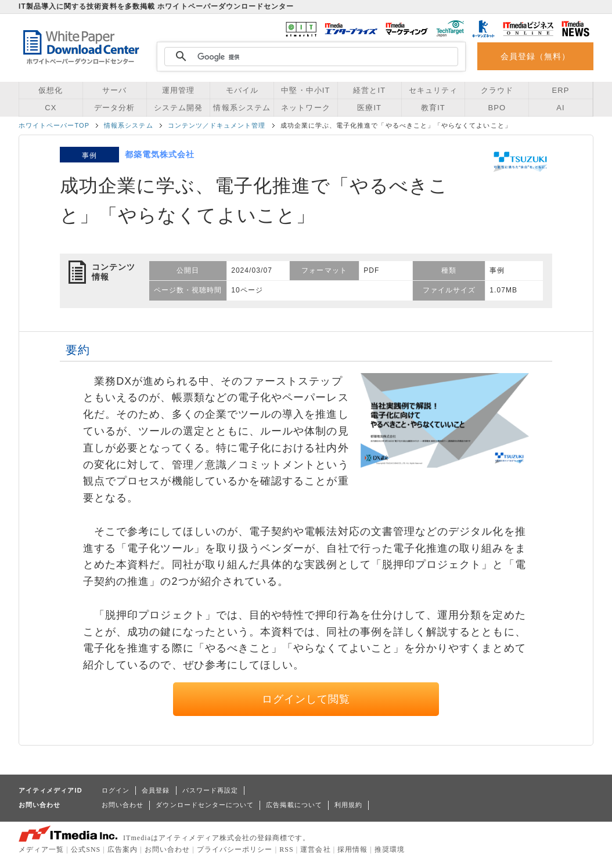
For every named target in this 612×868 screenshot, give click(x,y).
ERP (561, 90)
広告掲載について (294, 805)
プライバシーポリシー (235, 849)
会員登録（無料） (536, 56)
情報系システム (242, 108)
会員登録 (156, 790)
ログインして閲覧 (306, 699)
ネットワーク (305, 108)
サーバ (114, 90)
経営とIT (369, 90)
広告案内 (123, 849)
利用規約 (348, 805)
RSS (287, 849)
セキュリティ (433, 90)
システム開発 (178, 108)
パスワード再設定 (210, 790)
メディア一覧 (41, 849)
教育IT (433, 108)
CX (51, 108)
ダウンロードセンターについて (205, 805)
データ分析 (114, 108)
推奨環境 (390, 849)
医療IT (369, 108)
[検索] (309, 57)
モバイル (242, 90)
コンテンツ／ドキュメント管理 (217, 125)
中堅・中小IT (305, 90)
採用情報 (352, 849)
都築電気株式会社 (160, 154)
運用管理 (178, 90)
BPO (497, 108)
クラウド (497, 90)
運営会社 (315, 849)
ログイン (116, 790)
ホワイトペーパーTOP (54, 125)
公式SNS (86, 849)
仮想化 (51, 90)
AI (560, 108)
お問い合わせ (123, 805)
